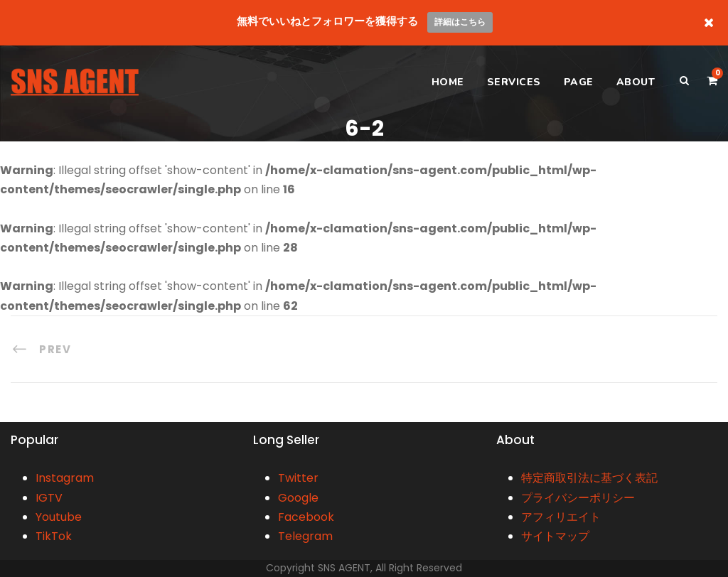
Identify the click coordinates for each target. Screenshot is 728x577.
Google (298, 498)
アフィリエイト (561, 517)
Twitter (298, 478)
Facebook (306, 517)
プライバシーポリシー (578, 498)
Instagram (65, 478)
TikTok (54, 536)
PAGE (579, 82)
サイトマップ (555, 536)
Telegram (305, 536)
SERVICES (514, 82)
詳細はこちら (460, 22)
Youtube (59, 517)
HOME (448, 82)
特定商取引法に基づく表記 (589, 478)
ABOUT (636, 82)
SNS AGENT (344, 568)
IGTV (49, 498)
